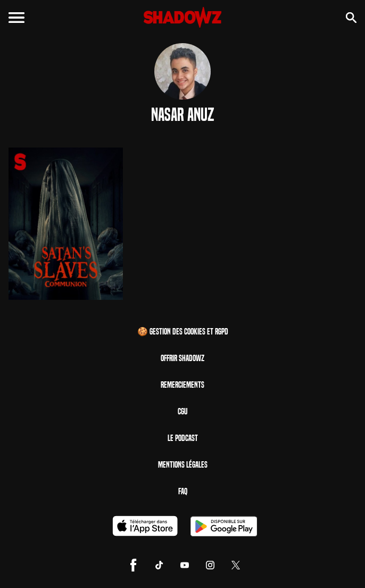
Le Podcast (183, 438)
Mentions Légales (183, 465)
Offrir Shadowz (182, 358)
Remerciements (182, 385)
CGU (182, 411)
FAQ (183, 491)
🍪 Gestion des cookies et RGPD (183, 332)
